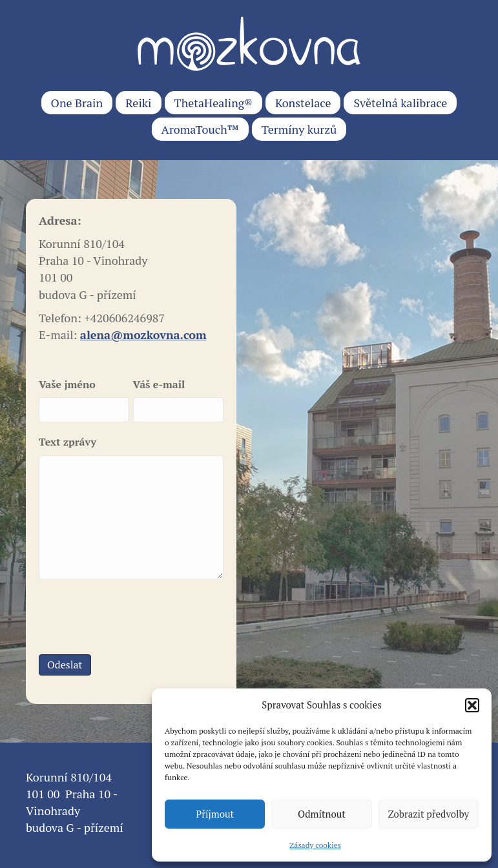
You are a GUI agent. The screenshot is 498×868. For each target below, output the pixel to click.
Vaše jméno (67, 384)
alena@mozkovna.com (143, 335)
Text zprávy (67, 442)
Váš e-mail (159, 384)
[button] (472, 705)
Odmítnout (322, 814)
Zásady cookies (315, 845)
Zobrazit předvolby (429, 814)
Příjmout (215, 814)
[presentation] (137, 615)
